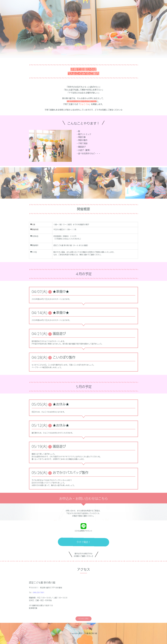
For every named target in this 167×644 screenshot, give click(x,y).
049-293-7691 (39, 602)
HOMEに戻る (83, 629)
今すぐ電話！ (83, 552)
